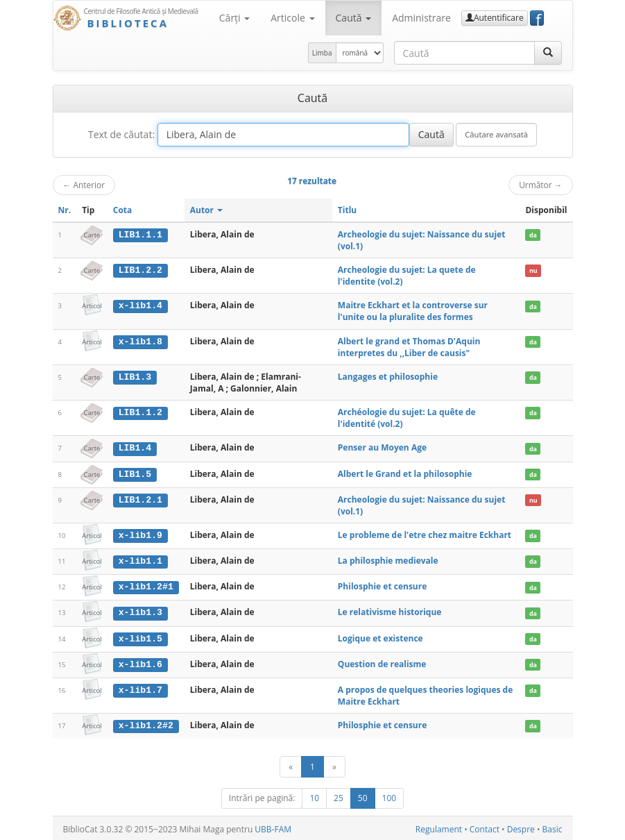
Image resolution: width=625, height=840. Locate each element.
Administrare (421, 18)
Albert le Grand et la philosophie (405, 473)
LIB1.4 (135, 448)
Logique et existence (380, 636)
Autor (206, 210)
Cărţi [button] (234, 18)
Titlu (347, 210)
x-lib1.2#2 (146, 723)
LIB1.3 (135, 377)
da (533, 235)
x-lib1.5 (140, 637)
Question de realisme (382, 662)
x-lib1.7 (140, 688)
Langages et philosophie (388, 377)
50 (363, 796)
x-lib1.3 (140, 612)
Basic (553, 827)
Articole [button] (292, 18)
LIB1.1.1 (140, 235)
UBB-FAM (273, 827)
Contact (485, 827)
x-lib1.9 (140, 535)
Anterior (84, 185)
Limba (322, 53)
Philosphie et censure (382, 586)
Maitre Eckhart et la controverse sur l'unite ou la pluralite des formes (413, 311)
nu (533, 270)
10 (314, 796)
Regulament (439, 827)
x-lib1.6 (140, 662)
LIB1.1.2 (140, 412)
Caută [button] (354, 18)
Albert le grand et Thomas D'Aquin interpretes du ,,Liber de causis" (409, 347)
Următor (540, 185)
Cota (123, 210)
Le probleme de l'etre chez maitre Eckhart (425, 534)
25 (339, 796)
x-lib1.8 (140, 342)
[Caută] (548, 53)
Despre (521, 827)
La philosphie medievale (388, 560)
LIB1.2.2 (140, 270)
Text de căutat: (121, 134)
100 (389, 796)
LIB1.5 (135, 473)
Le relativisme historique (390, 611)
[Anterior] (291, 765)
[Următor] (334, 765)
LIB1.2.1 (140, 499)
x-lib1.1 (140, 560)
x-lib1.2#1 (146, 586)
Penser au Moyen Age (382, 447)
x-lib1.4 (140, 305)
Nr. (65, 210)
